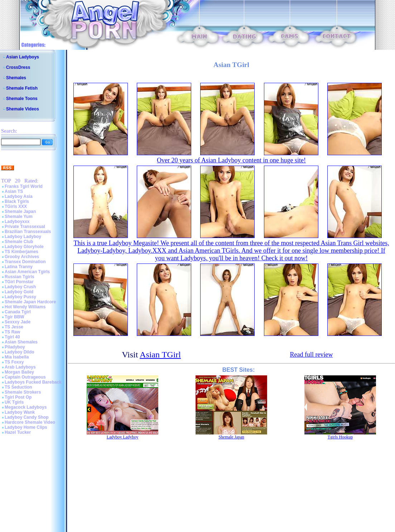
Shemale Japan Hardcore (30, 302)
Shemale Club (19, 242)
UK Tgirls (14, 402)
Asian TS (14, 191)
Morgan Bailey (19, 372)
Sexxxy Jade (18, 322)
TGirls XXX (16, 206)
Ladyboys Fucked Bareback (33, 382)
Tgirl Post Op (18, 397)
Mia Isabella (17, 357)
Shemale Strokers (23, 392)
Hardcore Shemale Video (30, 422)
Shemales (16, 78)
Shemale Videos (23, 109)
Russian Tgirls (20, 277)
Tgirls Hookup (340, 437)
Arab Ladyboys (20, 367)
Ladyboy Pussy (20, 297)
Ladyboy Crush (20, 287)
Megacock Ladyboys (26, 407)
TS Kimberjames (21, 252)
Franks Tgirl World (24, 186)
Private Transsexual (25, 227)
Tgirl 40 (12, 337)
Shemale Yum (19, 217)
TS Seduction (18, 387)
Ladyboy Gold (19, 292)
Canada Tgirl (18, 312)
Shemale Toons (22, 99)
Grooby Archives (22, 257)
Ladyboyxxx (17, 222)
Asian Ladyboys (23, 57)
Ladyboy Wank (20, 412)
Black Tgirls (17, 201)
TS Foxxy (14, 362)
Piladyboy (15, 347)
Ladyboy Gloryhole (24, 247)
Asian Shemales (21, 342)
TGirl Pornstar (19, 282)
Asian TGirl (160, 355)
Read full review (311, 355)
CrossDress (18, 67)
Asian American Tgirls (27, 272)
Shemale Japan (20, 212)
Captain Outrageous (25, 377)
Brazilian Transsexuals (28, 232)
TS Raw (12, 332)
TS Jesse (14, 327)
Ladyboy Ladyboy (23, 237)
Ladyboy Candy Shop (27, 417)
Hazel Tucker (18, 432)
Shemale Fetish (22, 88)
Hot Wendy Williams (25, 307)
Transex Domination (25, 262)
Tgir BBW (15, 317)
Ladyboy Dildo (20, 352)
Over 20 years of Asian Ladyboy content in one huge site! (231, 160)
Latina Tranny (19, 267)
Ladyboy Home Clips (26, 427)
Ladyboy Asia (19, 196)
